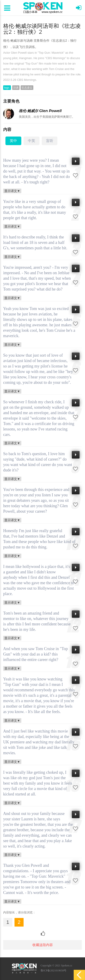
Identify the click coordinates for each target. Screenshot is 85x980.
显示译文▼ (12, 191)
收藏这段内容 (43, 945)
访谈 (16, 88)
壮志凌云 (27, 88)
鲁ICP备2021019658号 (54, 970)
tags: (7, 88)
